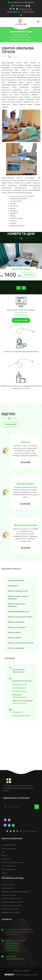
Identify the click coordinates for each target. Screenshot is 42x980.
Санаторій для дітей (9, 848)
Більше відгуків (10, 425)
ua (21, 15)
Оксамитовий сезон (8, 866)
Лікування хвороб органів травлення (21, 643)
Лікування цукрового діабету (12, 905)
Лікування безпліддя (9, 895)
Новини (4, 873)
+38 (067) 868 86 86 (13, 12)
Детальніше (28, 275)
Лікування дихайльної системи (19, 612)
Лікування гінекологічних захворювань (17, 605)
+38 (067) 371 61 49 (25, 9)
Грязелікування (13, 586)
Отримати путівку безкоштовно (13, 862)
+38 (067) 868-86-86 (21, 315)
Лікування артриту (14, 638)
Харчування (6, 859)
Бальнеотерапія (7, 888)
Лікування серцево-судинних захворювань (18, 598)
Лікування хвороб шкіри (16, 648)
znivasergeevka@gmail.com (22, 716)
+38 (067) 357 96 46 (28, 12)
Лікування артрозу (14, 633)
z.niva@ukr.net (20, 6)
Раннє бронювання (8, 869)
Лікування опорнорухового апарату (20, 617)
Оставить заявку (21, 320)
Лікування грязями (8, 885)
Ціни (3, 852)
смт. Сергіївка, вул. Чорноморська (21, 2)
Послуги (4, 855)
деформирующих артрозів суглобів (22, 196)
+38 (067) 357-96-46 (19, 703)
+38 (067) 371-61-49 (19, 691)
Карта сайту (6, 876)
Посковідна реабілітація (16, 581)
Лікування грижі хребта (16, 622)
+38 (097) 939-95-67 (21, 312)
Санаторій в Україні (9, 845)
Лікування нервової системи (18, 591)
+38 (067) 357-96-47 (19, 697)
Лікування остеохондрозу (17, 627)
